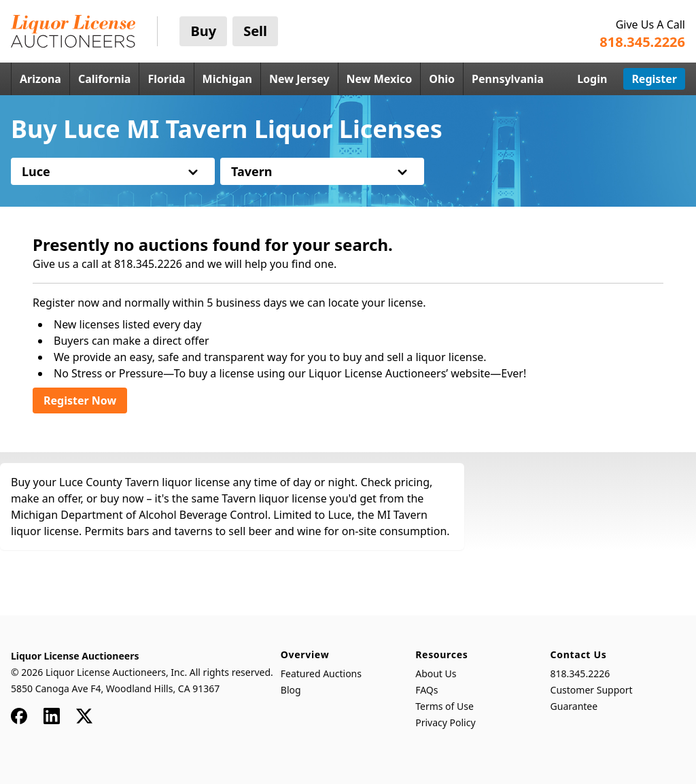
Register (654, 79)
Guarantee (574, 706)
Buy (203, 31)
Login (592, 79)
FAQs (427, 690)
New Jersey (299, 79)
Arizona (40, 79)
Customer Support (592, 690)
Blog (291, 690)
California (105, 79)
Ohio (442, 79)
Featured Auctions (321, 674)
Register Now (80, 400)
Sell (255, 31)
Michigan (227, 79)
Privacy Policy (445, 722)
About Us (436, 674)
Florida (166, 79)
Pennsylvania (508, 79)
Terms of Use (445, 706)
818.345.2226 (580, 674)
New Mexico (380, 79)
